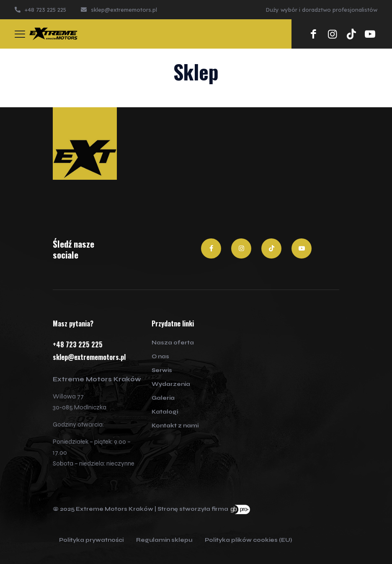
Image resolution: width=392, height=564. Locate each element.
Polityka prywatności (91, 541)
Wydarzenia (171, 384)
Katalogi (165, 412)
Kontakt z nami (175, 426)
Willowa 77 (68, 396)
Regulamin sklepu (164, 541)
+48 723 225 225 (78, 344)
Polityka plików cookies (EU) (248, 541)
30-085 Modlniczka (80, 407)
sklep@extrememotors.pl (89, 357)
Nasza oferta (173, 343)
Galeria (163, 398)
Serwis (162, 370)
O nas (160, 357)
